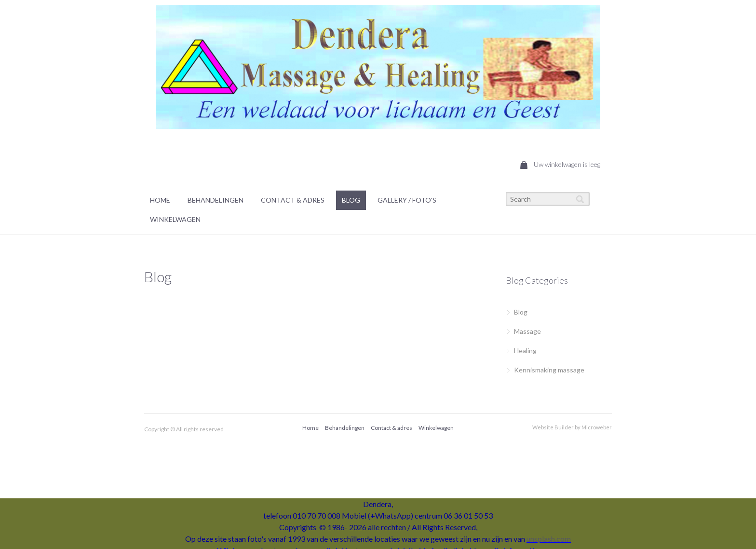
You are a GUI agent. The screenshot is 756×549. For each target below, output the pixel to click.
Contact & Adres (293, 200)
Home (160, 200)
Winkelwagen (175, 219)
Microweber (597, 427)
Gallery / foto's (407, 200)
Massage (527, 331)
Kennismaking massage (549, 370)
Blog (351, 200)
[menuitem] (160, 200)
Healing (525, 350)
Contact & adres (391, 428)
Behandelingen (216, 200)
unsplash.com (549, 539)
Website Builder (553, 427)
